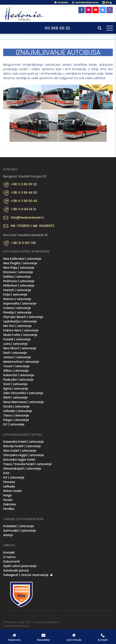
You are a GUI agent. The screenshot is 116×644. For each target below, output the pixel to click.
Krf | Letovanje (14, 424)
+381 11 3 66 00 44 (24, 201)
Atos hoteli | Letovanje (20, 451)
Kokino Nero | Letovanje (21, 330)
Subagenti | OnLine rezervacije (26, 575)
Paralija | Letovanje (17, 313)
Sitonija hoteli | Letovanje (22, 446)
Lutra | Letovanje (15, 344)
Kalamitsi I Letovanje (19, 375)
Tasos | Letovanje (16, 416)
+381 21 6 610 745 (23, 243)
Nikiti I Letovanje (15, 398)
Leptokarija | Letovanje (20, 321)
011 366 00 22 (57, 28)
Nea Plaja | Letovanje (19, 268)
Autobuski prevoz (16, 571)
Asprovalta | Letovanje (20, 304)
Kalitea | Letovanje (17, 277)
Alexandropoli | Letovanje (22, 469)
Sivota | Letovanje (16, 407)
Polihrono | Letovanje (19, 281)
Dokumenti (11, 562)
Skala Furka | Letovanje (20, 335)
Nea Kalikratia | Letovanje (22, 259)
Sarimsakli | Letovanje (20, 531)
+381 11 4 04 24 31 (23, 209)
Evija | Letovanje (15, 295)
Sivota (8, 500)
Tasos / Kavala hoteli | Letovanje (27, 464)
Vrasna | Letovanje (17, 308)
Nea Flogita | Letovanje (20, 263)
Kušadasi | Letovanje (19, 526)
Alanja (8, 535)
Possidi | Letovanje (17, 339)
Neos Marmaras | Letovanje (24, 402)
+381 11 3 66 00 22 (24, 184)
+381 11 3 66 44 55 (24, 193)
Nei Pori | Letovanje (17, 326)
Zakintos (9, 504)
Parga (7, 495)
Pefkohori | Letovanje (19, 286)
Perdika (9, 509)
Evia (6, 473)
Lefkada (9, 487)
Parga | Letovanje (16, 420)
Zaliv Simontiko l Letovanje (23, 393)
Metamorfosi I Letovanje (21, 362)
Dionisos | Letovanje (18, 272)
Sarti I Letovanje (15, 353)
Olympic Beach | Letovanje (23, 317)
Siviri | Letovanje (15, 384)
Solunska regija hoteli (19, 460)
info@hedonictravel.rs (27, 218)
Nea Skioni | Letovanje (20, 348)
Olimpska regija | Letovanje (24, 455)
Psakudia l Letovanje (18, 380)
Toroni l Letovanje (16, 366)
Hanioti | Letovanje (17, 290)
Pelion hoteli (12, 491)
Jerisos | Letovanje (17, 357)
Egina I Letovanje (16, 389)
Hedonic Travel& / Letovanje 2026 (24, 13)
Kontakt (9, 553)
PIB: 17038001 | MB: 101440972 (32, 226)
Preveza (9, 482)
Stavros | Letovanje (17, 299)
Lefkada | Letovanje (18, 411)
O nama (61, 2)
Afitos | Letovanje (16, 371)
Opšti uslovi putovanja (20, 566)
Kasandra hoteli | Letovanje (24, 442)
